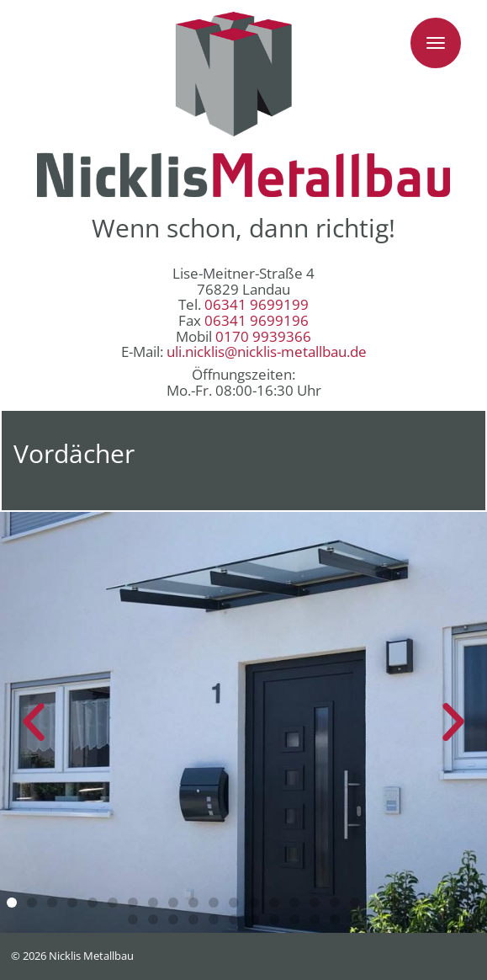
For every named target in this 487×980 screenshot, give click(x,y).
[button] (12, 903)
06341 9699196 (257, 320)
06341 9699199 (257, 304)
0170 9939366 (263, 336)
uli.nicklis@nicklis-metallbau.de (267, 352)
